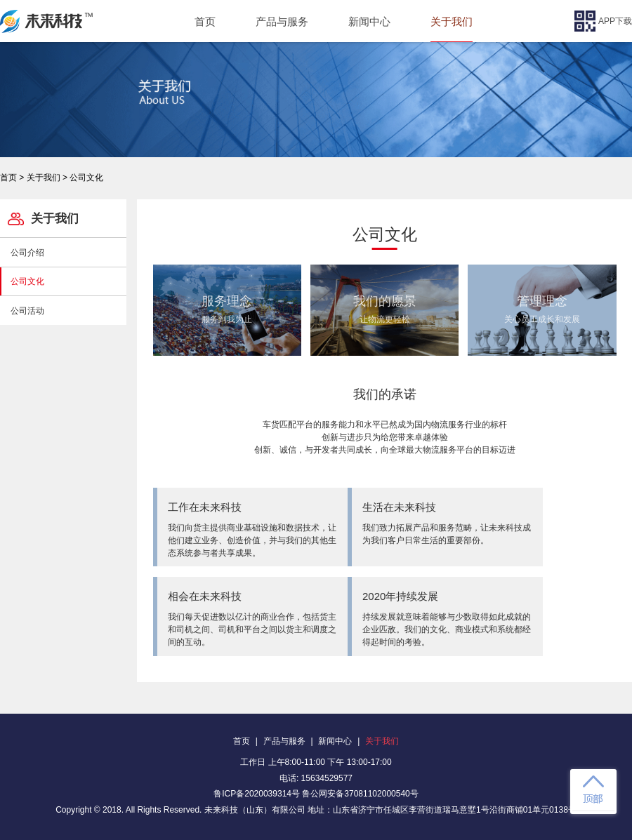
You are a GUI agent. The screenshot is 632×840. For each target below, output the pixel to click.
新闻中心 (369, 21)
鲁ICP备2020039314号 (257, 794)
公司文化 (27, 281)
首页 (205, 21)
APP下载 (603, 21)
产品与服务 (282, 21)
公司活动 (27, 311)
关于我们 (452, 21)
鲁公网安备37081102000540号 (360, 794)
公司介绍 (27, 253)
